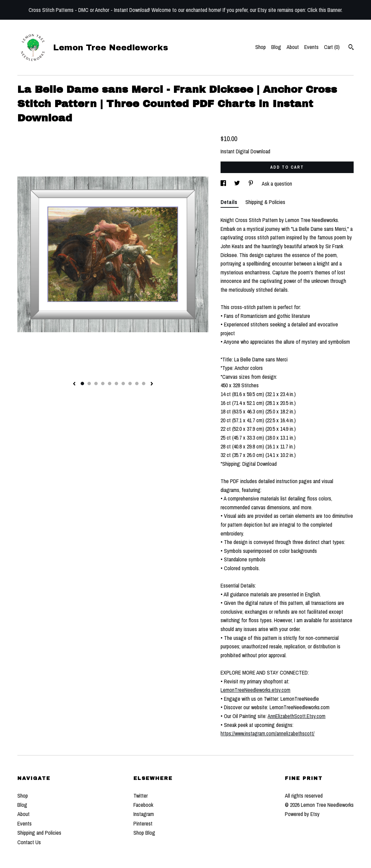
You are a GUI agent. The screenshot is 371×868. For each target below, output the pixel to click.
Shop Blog (144, 833)
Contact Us (29, 842)
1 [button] (82, 384)
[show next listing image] (152, 384)
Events (311, 47)
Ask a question (277, 184)
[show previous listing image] (74, 384)
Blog (276, 47)
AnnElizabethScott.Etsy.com (296, 716)
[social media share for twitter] (238, 184)
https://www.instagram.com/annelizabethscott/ (268, 733)
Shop (261, 47)
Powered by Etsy (302, 814)
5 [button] (110, 384)
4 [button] (103, 384)
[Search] (351, 48)
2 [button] (89, 384)
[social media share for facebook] (224, 184)
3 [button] (96, 384)
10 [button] (144, 384)
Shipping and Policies (39, 833)
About (293, 47)
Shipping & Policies (265, 202)
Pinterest (143, 823)
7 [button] (123, 384)
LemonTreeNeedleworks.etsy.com (255, 690)
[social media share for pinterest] (252, 184)
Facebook (143, 805)
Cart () (332, 47)
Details (230, 202)
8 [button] (130, 384)
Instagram (144, 814)
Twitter (141, 796)
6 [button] (116, 384)
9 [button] (137, 384)
